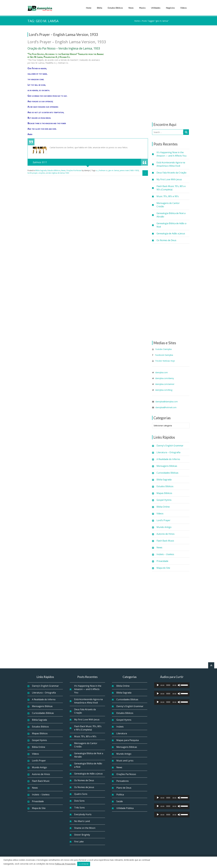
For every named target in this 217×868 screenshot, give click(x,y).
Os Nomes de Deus (166, 240)
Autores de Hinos (166, 534)
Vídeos (184, 8)
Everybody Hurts (83, 814)
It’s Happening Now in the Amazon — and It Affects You (171, 154)
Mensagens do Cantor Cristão (168, 205)
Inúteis (120, 727)
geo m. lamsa (114, 170)
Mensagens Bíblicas (167, 466)
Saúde (120, 801)
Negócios (170, 8)
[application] (172, 685)
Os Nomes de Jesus (84, 787)
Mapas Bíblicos (164, 493)
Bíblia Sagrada (164, 480)
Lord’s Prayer (163, 520)
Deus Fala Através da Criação (171, 173)
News (131, 8)
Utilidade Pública (125, 808)
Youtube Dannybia (163, 349)
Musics (142, 8)
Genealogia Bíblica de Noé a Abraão (171, 215)
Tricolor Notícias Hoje (165, 361)
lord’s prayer (33, 173)
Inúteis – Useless (165, 554)
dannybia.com (162, 372)
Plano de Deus (124, 788)
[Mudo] (179, 685)
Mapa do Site (163, 568)
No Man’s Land (82, 821)
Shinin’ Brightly (82, 835)
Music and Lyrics (125, 761)
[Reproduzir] (158, 685)
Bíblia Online (163, 507)
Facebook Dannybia (164, 355)
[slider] (168, 685)
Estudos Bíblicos (115, 8)
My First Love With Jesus (169, 179)
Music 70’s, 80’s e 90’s (168, 196)
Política (120, 795)
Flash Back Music (165, 541)
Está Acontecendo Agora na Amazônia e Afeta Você (171, 164)
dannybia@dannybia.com (167, 402)
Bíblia (100, 8)
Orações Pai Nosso (74, 170)
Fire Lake (79, 842)
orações (42, 173)
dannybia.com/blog (164, 390)
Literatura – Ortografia (168, 452)
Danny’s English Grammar (170, 446)
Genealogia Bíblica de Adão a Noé (171, 225)
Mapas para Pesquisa (128, 740)
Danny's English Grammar (130, 706)
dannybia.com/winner (165, 384)
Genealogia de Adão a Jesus (171, 233)
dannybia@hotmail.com (166, 407)
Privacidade (162, 561)
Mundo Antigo (164, 527)
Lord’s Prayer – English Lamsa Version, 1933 (63, 35)
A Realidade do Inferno (168, 459)
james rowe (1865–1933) (129, 170)
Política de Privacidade (65, 864)
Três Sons (79, 808)
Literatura (122, 733)
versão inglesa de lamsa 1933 (57, 173)
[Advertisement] (171, 74)
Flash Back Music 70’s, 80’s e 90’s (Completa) (171, 188)
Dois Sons (79, 801)
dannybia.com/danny (165, 378)
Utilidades (156, 8)
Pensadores (123, 781)
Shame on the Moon (85, 828)
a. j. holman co (102, 170)
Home (89, 8)
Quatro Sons (81, 794)
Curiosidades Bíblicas (167, 473)
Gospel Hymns (164, 500)
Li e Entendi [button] (84, 864)
